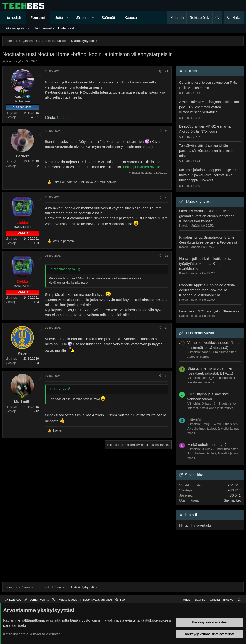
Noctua (63, 118)
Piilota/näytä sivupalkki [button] (96, 600)
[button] (67, 17)
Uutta (59, 17)
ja (64, 241)
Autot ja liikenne (198, 357)
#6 (167, 376)
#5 (167, 328)
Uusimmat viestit (200, 333)
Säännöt (108, 17)
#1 (167, 71)
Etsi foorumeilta (43, 28)
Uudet (187, 600)
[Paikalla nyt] (22, 92)
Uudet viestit (67, 28)
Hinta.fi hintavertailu (195, 525)
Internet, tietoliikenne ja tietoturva (210, 408)
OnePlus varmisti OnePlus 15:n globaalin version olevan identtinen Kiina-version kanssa (207, 216)
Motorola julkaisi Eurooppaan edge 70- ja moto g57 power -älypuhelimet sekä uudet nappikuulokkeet (210, 175)
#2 (167, 131)
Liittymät (194, 419)
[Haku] (234, 17)
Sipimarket (232, 500)
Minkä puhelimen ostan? (207, 444)
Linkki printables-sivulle (141, 167)
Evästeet (13, 600)
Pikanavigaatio (15, 28)
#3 (167, 197)
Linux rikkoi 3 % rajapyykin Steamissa (209, 311)
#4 (167, 256)
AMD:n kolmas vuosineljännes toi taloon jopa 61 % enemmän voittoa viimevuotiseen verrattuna (209, 107)
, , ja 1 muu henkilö (84, 182)
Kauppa (131, 17)
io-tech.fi (14, 17)
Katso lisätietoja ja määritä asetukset (32, 634)
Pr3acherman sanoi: (62, 269)
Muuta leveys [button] (68, 600)
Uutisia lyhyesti (199, 201)
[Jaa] (160, 71)
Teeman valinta (37, 600)
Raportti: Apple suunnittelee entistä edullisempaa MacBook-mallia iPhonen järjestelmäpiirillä (207, 290)
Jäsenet (82, 17)
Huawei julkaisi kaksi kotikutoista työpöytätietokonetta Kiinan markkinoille (205, 264)
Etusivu (228, 600)
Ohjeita (215, 600)
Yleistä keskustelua (201, 382)
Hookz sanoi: (58, 389)
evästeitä (53, 620)
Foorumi (38, 17)
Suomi (122, 600)
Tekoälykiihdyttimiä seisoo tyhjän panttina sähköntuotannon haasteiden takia (207, 151)
